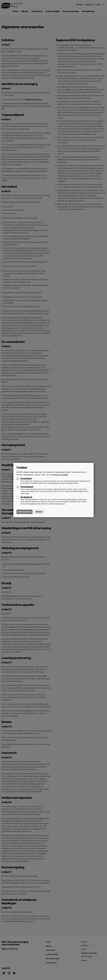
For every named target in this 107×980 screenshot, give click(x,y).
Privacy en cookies (60, 475)
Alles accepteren (25, 512)
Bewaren (40, 512)
